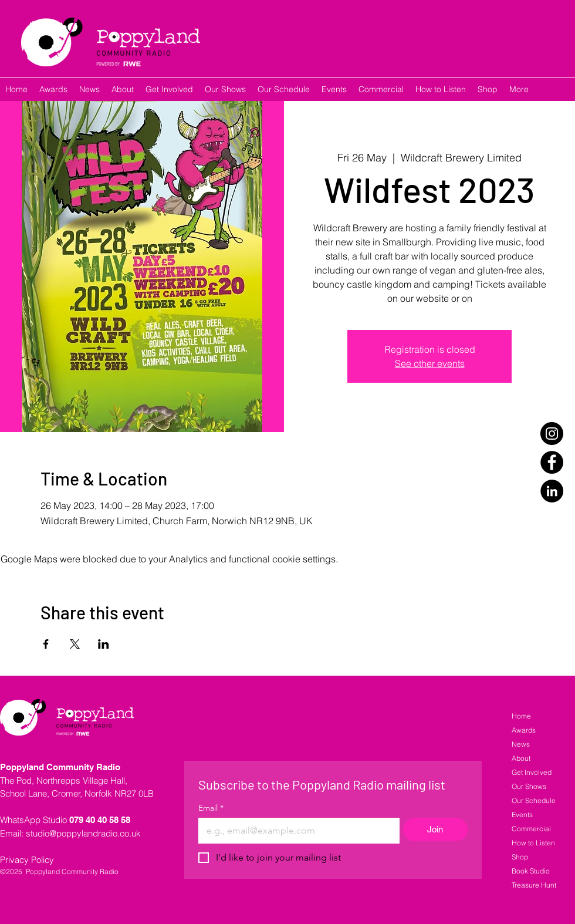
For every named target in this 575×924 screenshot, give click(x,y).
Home (521, 716)
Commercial (531, 829)
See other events (430, 363)
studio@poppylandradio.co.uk (83, 833)
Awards (524, 730)
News (521, 744)
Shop (520, 857)
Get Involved (532, 772)
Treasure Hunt (534, 885)
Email (211, 808)
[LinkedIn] (552, 491)
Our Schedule (534, 800)
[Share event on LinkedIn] (104, 644)
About (521, 758)
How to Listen (533, 843)
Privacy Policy (27, 860)
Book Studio (531, 871)
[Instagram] (552, 434)
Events (522, 815)
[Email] (295, 831)
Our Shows (529, 786)
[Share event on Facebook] (46, 644)
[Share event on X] (75, 644)
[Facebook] (552, 462)
